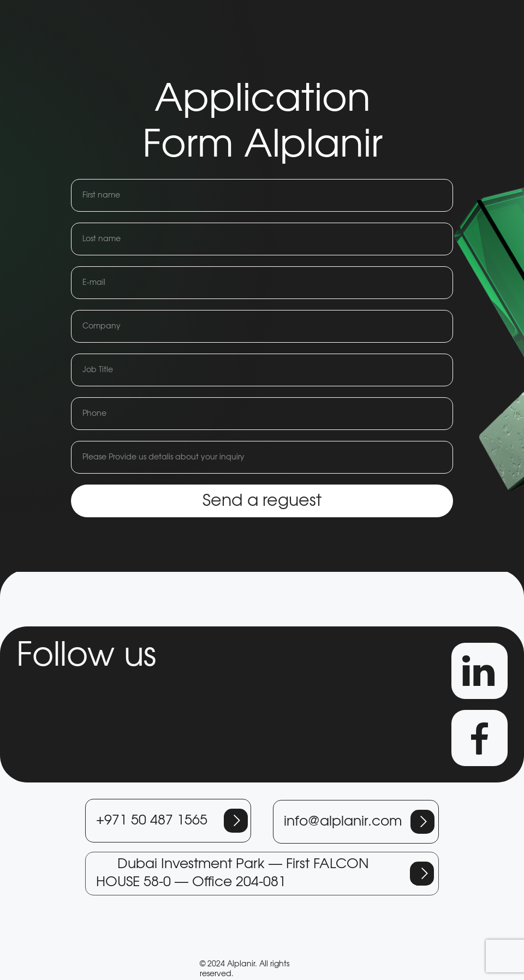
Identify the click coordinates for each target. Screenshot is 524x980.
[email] (262, 283)
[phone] (262, 414)
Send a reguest (262, 501)
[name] (262, 195)
